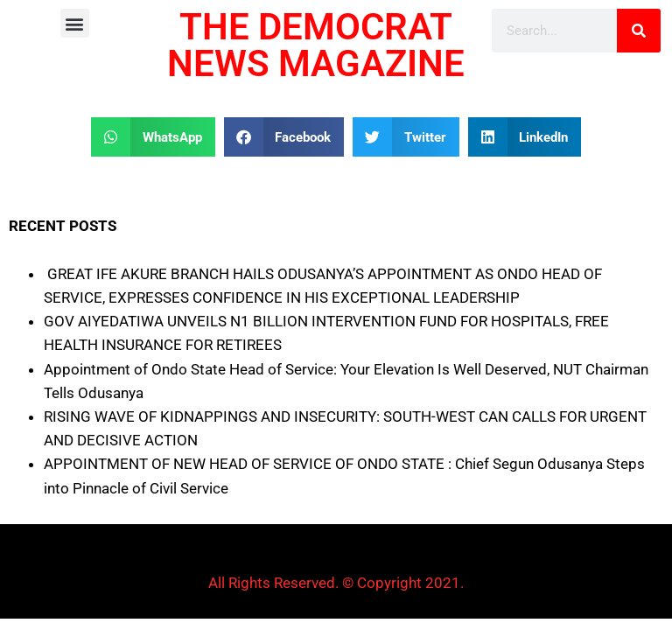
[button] (75, 23)
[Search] (639, 31)
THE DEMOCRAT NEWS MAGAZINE (316, 45)
